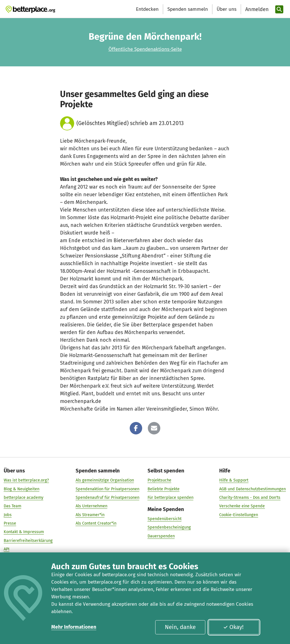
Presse (10, 523)
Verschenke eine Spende (242, 506)
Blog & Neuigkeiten (22, 489)
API (7, 549)
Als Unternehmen (91, 506)
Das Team (12, 506)
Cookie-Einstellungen (239, 515)
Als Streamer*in (90, 515)
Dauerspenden (161, 536)
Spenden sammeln (188, 9)
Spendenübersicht (165, 519)
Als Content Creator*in (96, 523)
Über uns (227, 9)
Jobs (8, 515)
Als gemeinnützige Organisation (105, 480)
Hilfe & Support (234, 480)
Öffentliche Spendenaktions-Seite (145, 49)
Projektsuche (159, 480)
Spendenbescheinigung (169, 527)
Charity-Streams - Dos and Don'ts (250, 497)
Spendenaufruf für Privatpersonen (107, 497)
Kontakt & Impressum (24, 532)
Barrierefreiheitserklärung (28, 540)
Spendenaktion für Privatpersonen (107, 489)
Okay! (233, 627)
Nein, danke (180, 627)
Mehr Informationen (74, 627)
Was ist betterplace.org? (26, 480)
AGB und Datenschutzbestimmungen (252, 489)
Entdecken (147, 9)
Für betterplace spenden (170, 497)
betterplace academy (24, 497)
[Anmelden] (256, 9)
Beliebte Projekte (164, 489)
